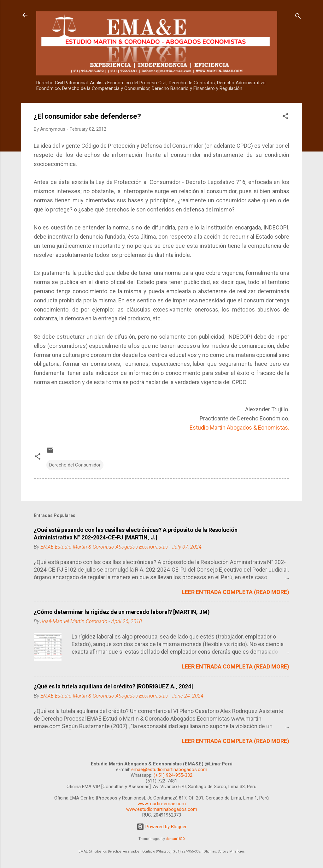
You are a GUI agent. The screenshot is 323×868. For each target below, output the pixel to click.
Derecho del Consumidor (75, 465)
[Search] (298, 17)
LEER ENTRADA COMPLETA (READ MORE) (235, 592)
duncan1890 (175, 839)
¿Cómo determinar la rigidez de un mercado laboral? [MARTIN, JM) (122, 612)
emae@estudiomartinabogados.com (169, 770)
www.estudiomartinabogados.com (162, 809)
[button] (285, 117)
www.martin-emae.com (162, 804)
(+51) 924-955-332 (173, 775)
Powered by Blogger (162, 827)
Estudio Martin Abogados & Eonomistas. (239, 428)
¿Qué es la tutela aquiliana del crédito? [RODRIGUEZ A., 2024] (113, 686)
